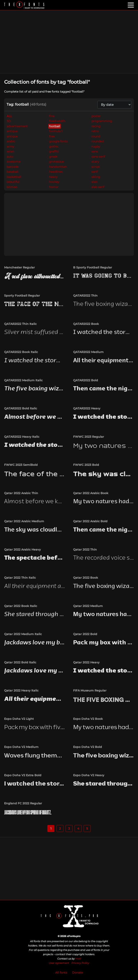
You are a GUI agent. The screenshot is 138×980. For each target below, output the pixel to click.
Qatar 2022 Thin (85, 550)
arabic (11, 141)
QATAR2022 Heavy (87, 408)
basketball (14, 177)
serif (95, 172)
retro (95, 131)
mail (78, 959)
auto (10, 157)
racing (96, 126)
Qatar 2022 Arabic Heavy (22, 550)
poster (96, 116)
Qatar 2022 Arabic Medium (24, 521)
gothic (54, 147)
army (10, 147)
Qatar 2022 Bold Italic (20, 662)
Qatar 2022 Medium (88, 606)
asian (10, 151)
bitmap (12, 187)
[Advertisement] (69, 42)
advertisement (17, 126)
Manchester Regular (19, 267)
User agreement (59, 963)
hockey (54, 182)
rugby (96, 147)
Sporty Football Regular (22, 296)
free (52, 136)
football (55, 126)
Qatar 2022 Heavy (86, 662)
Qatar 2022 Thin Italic (20, 578)
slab (94, 182)
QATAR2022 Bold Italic (21, 408)
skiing (96, 177)
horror (54, 187)
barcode (12, 167)
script (96, 167)
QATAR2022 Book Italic (21, 352)
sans (95, 151)
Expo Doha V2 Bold (88, 747)
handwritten (58, 167)
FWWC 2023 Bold (86, 465)
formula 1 (56, 131)
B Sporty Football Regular (93, 267)
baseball (12, 172)
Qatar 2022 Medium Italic (23, 634)
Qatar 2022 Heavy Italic (21, 690)
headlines (56, 172)
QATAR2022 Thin (85, 296)
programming (102, 121)
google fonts (58, 141)
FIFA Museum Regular (90, 690)
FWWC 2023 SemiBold (21, 465)
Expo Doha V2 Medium (21, 747)
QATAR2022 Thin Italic (20, 324)
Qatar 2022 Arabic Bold (90, 521)
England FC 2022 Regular (23, 803)
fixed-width (57, 121)
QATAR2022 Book (86, 324)
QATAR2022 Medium (88, 352)
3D (9, 121)
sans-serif (98, 157)
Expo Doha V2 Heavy (89, 775)
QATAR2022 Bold (86, 380)
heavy (53, 177)
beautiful (13, 182)
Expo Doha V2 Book (88, 719)
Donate (77, 973)
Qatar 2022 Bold (85, 634)
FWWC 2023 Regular (89, 437)
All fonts (61, 973)
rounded (98, 141)
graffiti (54, 151)
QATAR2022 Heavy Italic (22, 437)
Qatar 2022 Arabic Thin (21, 493)
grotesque (56, 162)
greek (53, 157)
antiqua (12, 131)
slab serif (98, 187)
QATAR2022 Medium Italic (23, 380)
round (96, 136)
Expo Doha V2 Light (19, 719)
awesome (13, 162)
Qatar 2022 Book (86, 578)
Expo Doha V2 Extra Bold (23, 775)
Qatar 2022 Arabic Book (91, 493)
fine (52, 116)
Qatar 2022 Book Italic (21, 606)
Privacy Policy (80, 963)
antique (12, 136)
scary (95, 162)
